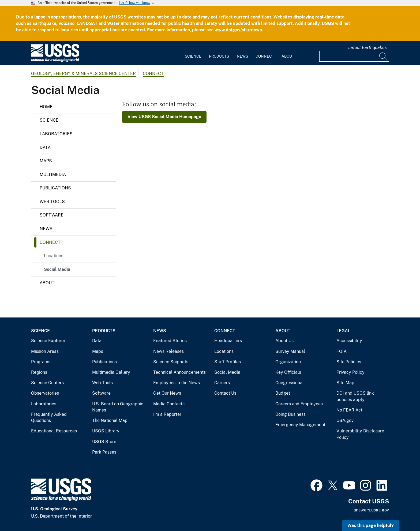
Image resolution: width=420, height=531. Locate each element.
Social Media (57, 269)
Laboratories (56, 134)
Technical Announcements (179, 372)
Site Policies (349, 362)
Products (219, 56)
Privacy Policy (350, 372)
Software (52, 215)
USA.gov (345, 420)
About (288, 56)
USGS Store (104, 442)
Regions (39, 372)
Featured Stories (170, 341)
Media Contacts (169, 404)
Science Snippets (171, 362)
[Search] (384, 56)
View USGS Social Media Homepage (164, 117)
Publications (55, 188)
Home (46, 107)
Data (45, 147)
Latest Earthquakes (367, 48)
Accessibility (349, 341)
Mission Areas (45, 351)
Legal (343, 331)
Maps (46, 161)
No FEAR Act (349, 410)
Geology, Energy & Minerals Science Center (83, 74)
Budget (283, 393)
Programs (41, 362)
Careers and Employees (299, 404)
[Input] (354, 56)
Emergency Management (300, 425)
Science (193, 56)
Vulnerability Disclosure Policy (360, 434)
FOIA (342, 351)
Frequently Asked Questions (49, 418)
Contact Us (225, 393)
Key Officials (288, 372)
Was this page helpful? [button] (371, 526)
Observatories (45, 393)
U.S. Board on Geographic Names (118, 407)
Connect (265, 56)
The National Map (110, 420)
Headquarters (228, 341)
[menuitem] (193, 53)
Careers (222, 383)
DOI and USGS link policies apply (355, 396)
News (242, 56)
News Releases (168, 351)
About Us (284, 341)
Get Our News (167, 393)
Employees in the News (177, 383)
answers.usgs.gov (371, 510)
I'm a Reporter (167, 414)
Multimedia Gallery (111, 372)
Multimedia (53, 175)
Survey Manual (290, 351)
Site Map (345, 383)
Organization (288, 362)
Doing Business (290, 414)
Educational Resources (54, 431)
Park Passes (104, 452)
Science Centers (47, 383)
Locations (54, 256)
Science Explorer (48, 341)
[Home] (55, 61)
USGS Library (106, 431)
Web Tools (52, 202)
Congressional (290, 383)
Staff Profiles (228, 362)
